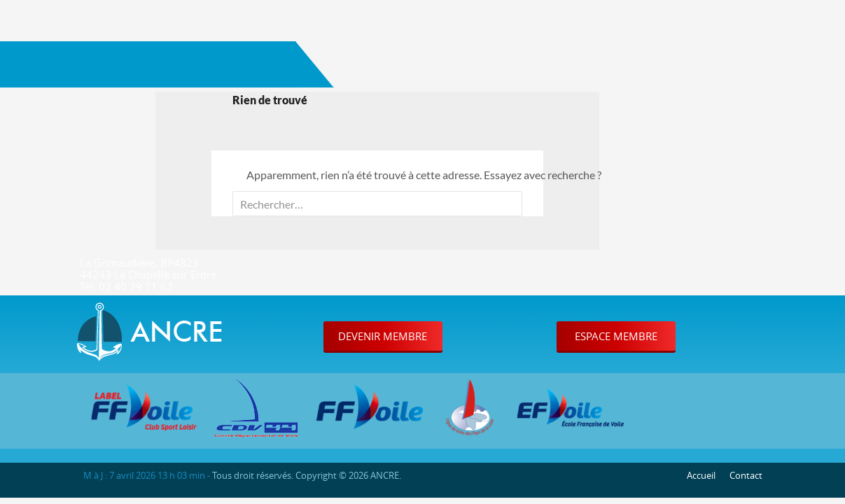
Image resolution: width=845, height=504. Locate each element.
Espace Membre (616, 336)
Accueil (701, 475)
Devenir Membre (383, 336)
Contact (746, 475)
